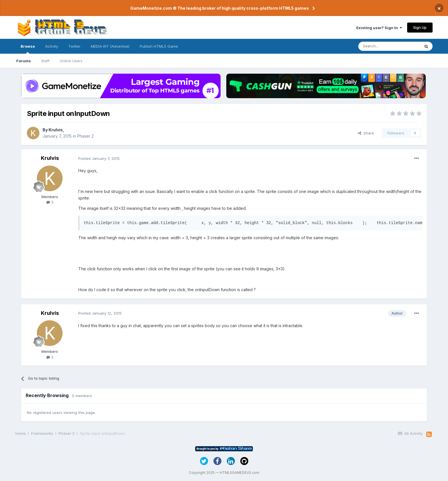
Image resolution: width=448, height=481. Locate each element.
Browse (28, 49)
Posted (99, 158)
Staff (45, 61)
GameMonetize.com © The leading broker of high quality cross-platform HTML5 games (220, 8)
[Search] (389, 46)
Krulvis (56, 130)
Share (366, 133)
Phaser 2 (85, 136)
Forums (24, 61)
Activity (52, 46)
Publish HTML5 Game (159, 46)
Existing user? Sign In (379, 28)
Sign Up (420, 27)
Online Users (71, 61)
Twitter (74, 46)
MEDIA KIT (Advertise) (110, 46)
